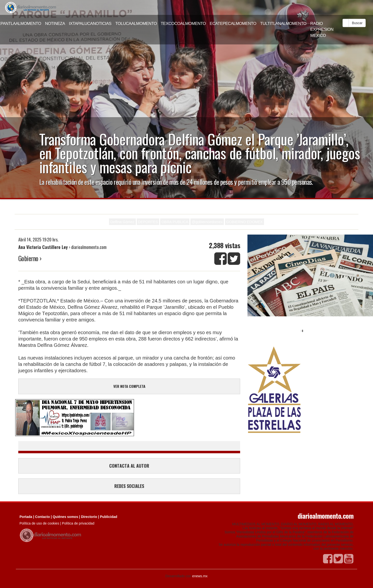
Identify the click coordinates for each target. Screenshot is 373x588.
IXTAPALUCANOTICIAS (90, 24)
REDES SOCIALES (129, 486)
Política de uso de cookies (39, 523)
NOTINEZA (55, 24)
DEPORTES (148, 222)
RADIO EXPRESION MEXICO (322, 30)
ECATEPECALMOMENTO (233, 24)
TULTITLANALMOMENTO (283, 24)
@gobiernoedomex (207, 222)
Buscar (357, 23)
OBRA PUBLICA (175, 222)
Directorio (89, 517)
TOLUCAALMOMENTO (136, 24)
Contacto (43, 517)
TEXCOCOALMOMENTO (183, 24)
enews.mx (200, 576)
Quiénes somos (65, 517)
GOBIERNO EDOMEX (245, 222)
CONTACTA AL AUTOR (129, 466)
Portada (26, 517)
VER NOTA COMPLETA (129, 386)
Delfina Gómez (122, 222)
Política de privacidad (78, 523)
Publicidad (109, 517)
